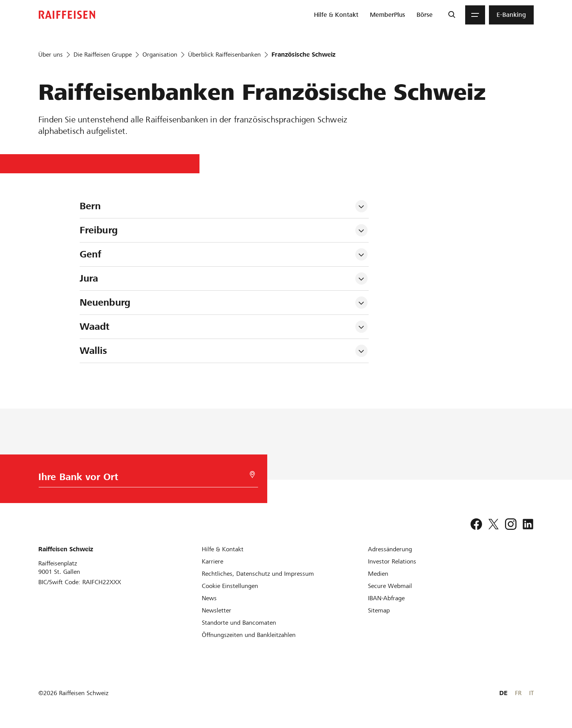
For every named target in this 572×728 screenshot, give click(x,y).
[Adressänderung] (390, 549)
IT (531, 693)
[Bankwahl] (145, 479)
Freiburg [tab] (99, 230)
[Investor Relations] (392, 561)
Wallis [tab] (94, 351)
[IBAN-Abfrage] (386, 598)
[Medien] (378, 574)
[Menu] (475, 15)
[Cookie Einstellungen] (230, 586)
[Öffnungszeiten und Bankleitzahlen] (249, 635)
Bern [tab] (90, 206)
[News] (209, 598)
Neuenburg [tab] (105, 302)
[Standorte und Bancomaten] (239, 623)
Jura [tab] (89, 278)
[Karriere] (212, 561)
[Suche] (452, 15)
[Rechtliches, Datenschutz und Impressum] (258, 574)
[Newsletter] (217, 610)
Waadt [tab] (95, 327)
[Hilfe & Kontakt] (223, 549)
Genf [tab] (91, 254)
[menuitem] (336, 15)
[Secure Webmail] (390, 586)
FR (518, 693)
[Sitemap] (379, 610)
